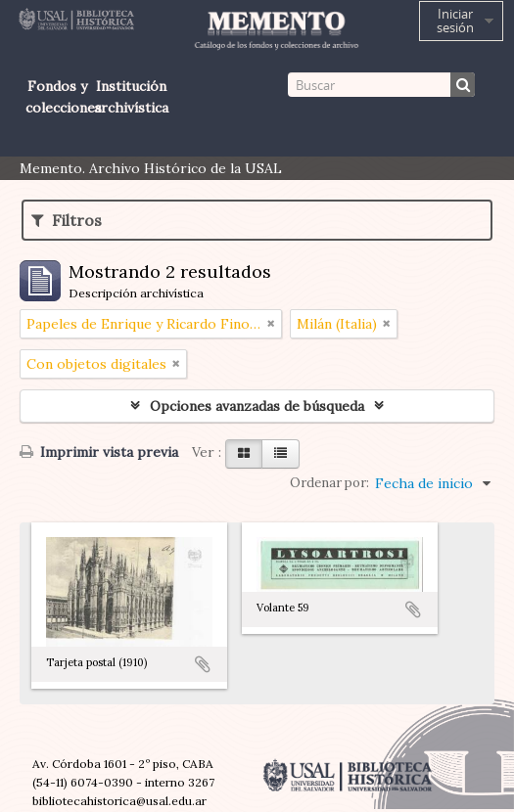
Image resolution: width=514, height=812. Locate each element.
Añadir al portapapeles (203, 664)
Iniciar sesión (455, 21)
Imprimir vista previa (99, 452)
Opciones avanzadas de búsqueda (257, 406)
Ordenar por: (329, 483)
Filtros (67, 220)
